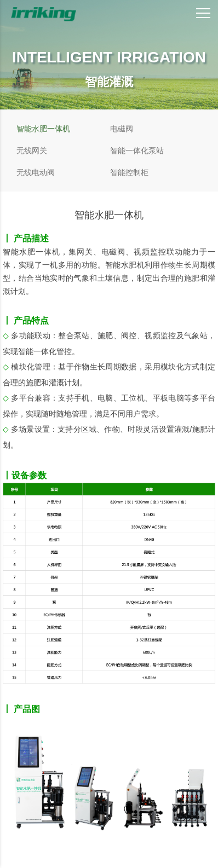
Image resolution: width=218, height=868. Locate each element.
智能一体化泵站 (137, 151)
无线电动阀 (36, 172)
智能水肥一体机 (43, 129)
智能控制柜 (129, 172)
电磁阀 (122, 129)
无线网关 (32, 151)
